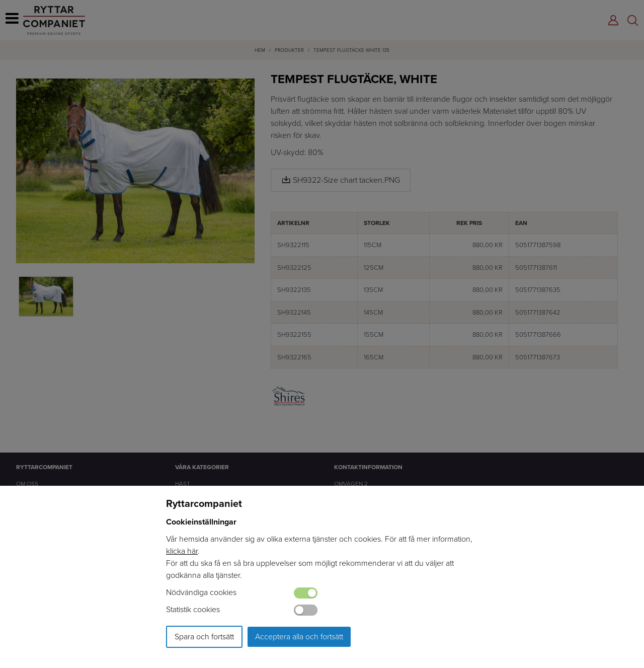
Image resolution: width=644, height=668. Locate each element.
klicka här (182, 551)
